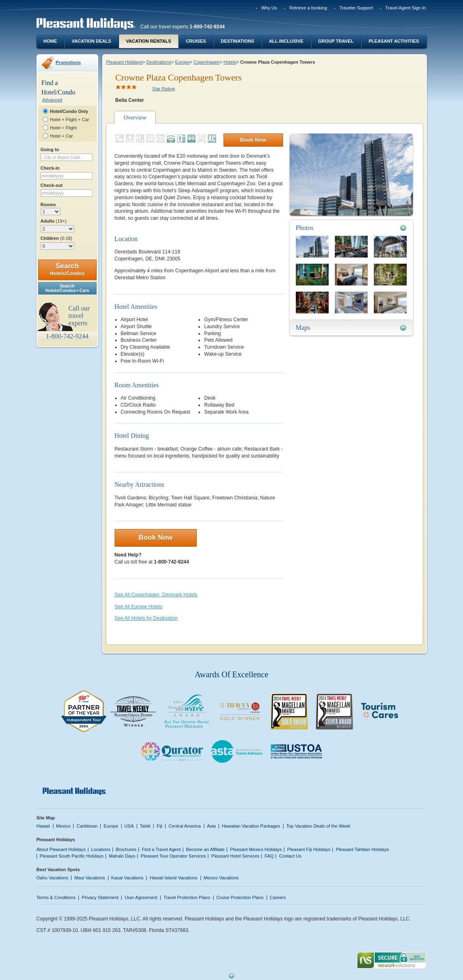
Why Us (269, 8)
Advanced (52, 100)
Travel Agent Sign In (406, 8)
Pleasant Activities (394, 41)
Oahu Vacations (53, 878)
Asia (211, 826)
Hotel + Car (62, 136)
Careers (278, 897)
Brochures (126, 849)
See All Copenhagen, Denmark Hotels (156, 595)
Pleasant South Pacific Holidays (72, 856)
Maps (303, 328)
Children (56, 238)
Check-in (50, 168)
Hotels (230, 62)
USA (129, 826)
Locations (101, 849)
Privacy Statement (100, 897)
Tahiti (145, 826)
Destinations (237, 41)
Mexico (63, 826)
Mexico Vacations (221, 878)
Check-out (52, 185)
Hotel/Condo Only (69, 111)
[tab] (351, 228)
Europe (182, 62)
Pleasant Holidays (124, 62)
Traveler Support (356, 8)
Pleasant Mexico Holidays (256, 849)
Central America (184, 826)
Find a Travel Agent (161, 849)
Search (67, 269)
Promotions (68, 62)
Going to (50, 150)
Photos (305, 228)
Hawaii (43, 826)
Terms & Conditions (56, 897)
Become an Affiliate (205, 849)
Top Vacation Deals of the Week (318, 826)
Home (50, 41)
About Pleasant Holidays (61, 849)
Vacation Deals (91, 41)
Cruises (196, 41)
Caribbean (87, 826)
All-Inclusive (286, 41)
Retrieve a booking (308, 8)
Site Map (46, 818)
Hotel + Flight (63, 128)
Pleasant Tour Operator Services (173, 856)
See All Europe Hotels (139, 607)
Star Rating (164, 89)
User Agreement (141, 897)
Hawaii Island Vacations (173, 878)
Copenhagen (206, 62)
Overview (135, 118)
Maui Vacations (90, 878)
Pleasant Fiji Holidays (309, 849)
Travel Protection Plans (187, 897)
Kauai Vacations (128, 878)
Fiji (159, 826)
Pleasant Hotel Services (235, 856)
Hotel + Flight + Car (70, 120)
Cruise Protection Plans (240, 897)
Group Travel (336, 41)
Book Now (253, 140)
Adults (54, 221)
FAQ (269, 856)
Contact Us (290, 856)
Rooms (48, 205)
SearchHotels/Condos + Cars (67, 288)
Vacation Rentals (149, 41)
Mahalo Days (122, 856)
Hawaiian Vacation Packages (251, 826)
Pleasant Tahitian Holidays (362, 849)
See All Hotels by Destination (146, 618)
